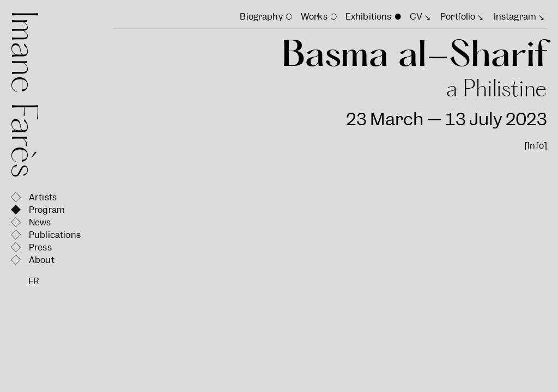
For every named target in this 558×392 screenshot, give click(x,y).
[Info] (536, 146)
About (42, 260)
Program (47, 210)
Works (314, 17)
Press (40, 247)
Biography (261, 17)
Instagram (515, 17)
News (40, 222)
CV (416, 17)
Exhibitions (369, 17)
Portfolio (458, 17)
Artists (43, 197)
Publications (55, 235)
